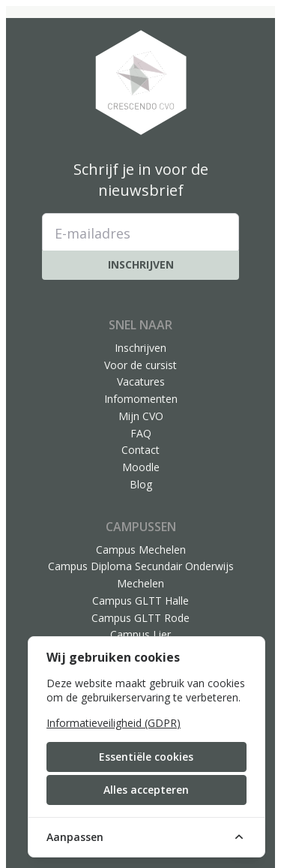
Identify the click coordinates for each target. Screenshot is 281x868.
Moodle (141, 467)
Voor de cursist (140, 365)
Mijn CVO (141, 416)
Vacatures (141, 381)
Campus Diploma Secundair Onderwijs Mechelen (141, 575)
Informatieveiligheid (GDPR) (114, 723)
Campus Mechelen (141, 550)
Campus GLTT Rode (140, 618)
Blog (141, 484)
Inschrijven (141, 264)
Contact (140, 450)
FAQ (141, 433)
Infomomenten (141, 399)
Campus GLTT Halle (140, 601)
